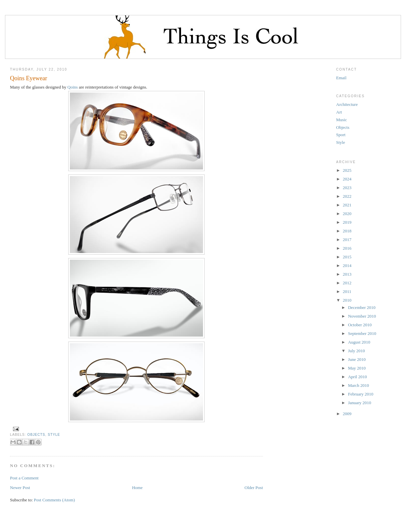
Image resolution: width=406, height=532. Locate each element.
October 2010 (360, 325)
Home (137, 488)
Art (339, 112)
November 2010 (362, 316)
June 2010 (357, 359)
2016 (347, 248)
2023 (347, 188)
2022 (347, 196)
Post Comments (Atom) (55, 500)
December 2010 (362, 307)
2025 (347, 170)
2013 (347, 274)
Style (54, 435)
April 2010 (358, 377)
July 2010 (357, 351)
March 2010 (359, 385)
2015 (347, 257)
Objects (36, 435)
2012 (347, 283)
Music (342, 120)
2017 (347, 240)
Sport (341, 135)
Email (341, 78)
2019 (347, 222)
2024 (347, 179)
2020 (347, 214)
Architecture (347, 104)
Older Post (254, 488)
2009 (347, 414)
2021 (347, 205)
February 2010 (361, 394)
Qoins (73, 87)
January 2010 (360, 403)
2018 (347, 231)
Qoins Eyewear (29, 78)
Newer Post (20, 488)
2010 (347, 300)
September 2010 (362, 333)
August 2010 (359, 342)
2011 (347, 291)
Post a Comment (24, 478)
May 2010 (357, 368)
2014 (347, 266)
